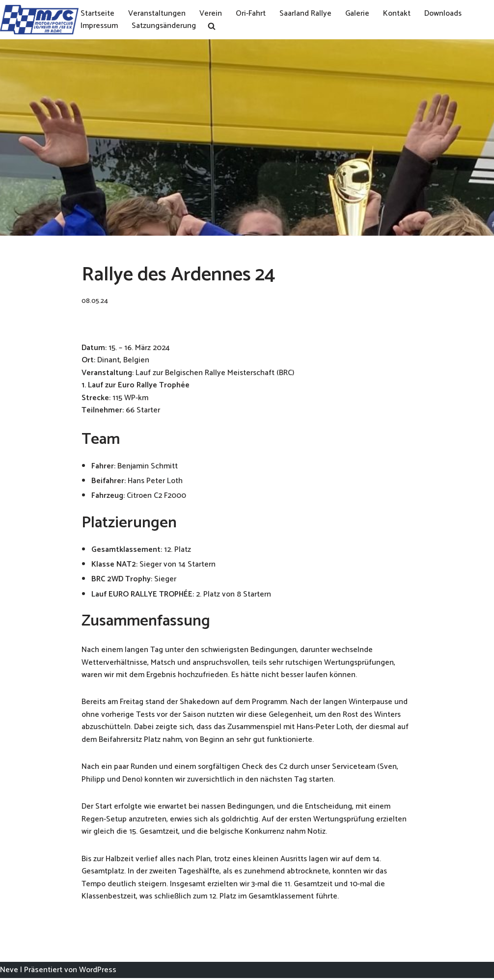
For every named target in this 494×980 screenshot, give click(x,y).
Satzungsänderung (165, 26)
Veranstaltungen (158, 14)
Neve (9, 971)
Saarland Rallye (306, 14)
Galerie (358, 14)
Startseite (98, 14)
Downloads (444, 14)
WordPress (98, 971)
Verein (212, 14)
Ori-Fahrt (252, 14)
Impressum (100, 26)
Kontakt (398, 14)
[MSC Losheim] (39, 20)
